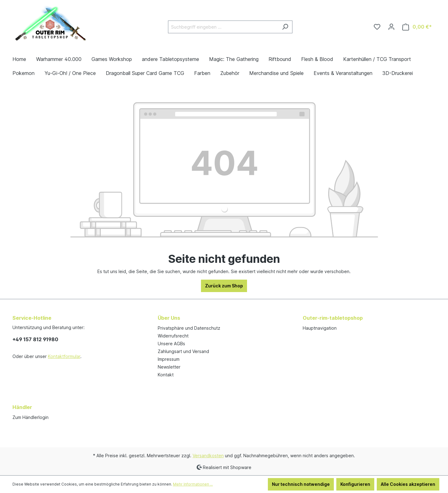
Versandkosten (208, 456)
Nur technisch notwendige (301, 484)
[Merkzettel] (377, 27)
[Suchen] (285, 27)
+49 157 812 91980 (35, 339)
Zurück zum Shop (224, 286)
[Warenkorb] (417, 27)
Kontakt (166, 375)
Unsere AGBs (171, 344)
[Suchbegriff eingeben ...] (223, 27)
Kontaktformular (64, 356)
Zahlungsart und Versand (183, 351)
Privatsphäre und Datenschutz (189, 328)
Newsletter (169, 367)
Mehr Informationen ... (193, 484)
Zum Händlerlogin (30, 417)
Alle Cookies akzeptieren (408, 484)
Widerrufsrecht (173, 336)
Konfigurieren (355, 484)
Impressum (169, 359)
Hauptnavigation (320, 328)
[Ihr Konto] (391, 27)
